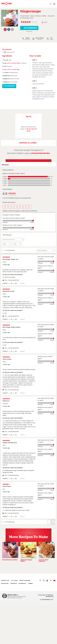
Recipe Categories (25, 581)
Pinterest (51, 581)
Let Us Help (14, 581)
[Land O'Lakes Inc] (13, 595)
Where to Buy (5, 581)
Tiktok (47, 581)
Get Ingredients (29, 28)
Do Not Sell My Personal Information (46, 596)
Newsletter (5, 584)
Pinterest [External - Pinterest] (5, 29)
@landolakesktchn (40, 153)
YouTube (54, 581)
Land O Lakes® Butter (14, 63)
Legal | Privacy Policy (11, 598)
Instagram (44, 581)
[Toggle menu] (54, 4)
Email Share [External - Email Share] (12, 29)
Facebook (40, 581)
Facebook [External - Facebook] (9, 29)
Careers (30, 584)
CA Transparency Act (47, 600)
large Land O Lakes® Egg (11, 69)
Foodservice (22, 584)
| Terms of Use (19, 598)
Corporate (13, 584)
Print (45, 22)
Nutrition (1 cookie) (37, 143)
